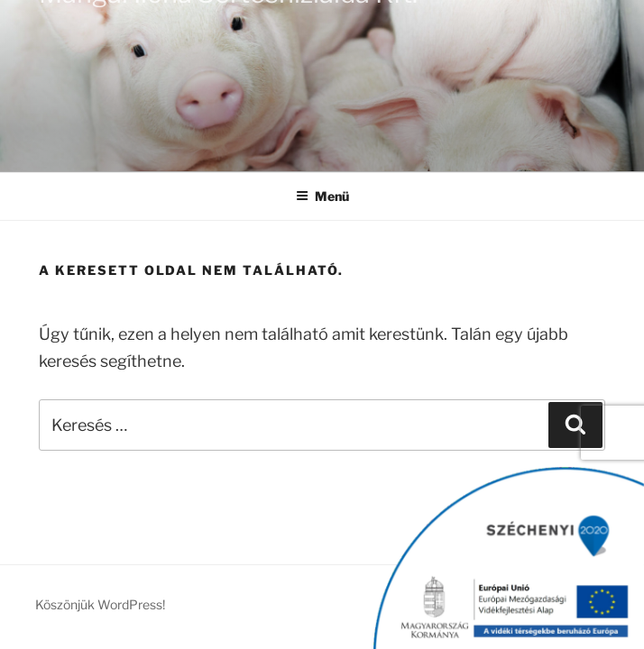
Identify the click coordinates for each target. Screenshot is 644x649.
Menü (322, 196)
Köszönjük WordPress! (100, 604)
